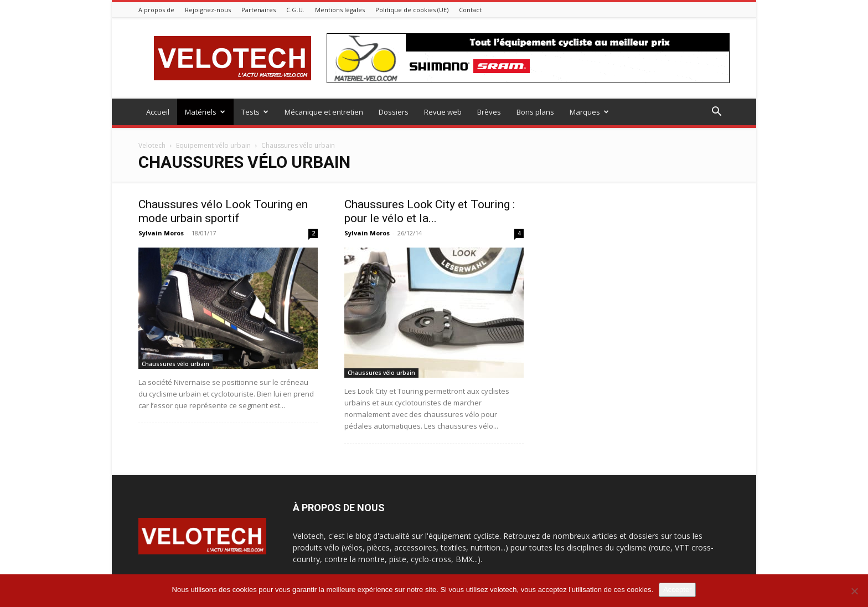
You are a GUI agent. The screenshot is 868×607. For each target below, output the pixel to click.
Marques (589, 112)
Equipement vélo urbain (213, 145)
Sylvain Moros (161, 233)
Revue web (443, 112)
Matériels (205, 112)
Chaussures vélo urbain (175, 364)
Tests (255, 112)
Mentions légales (340, 10)
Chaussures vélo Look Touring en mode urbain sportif (223, 211)
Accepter (677, 590)
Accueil (158, 112)
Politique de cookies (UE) (412, 10)
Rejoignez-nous (208, 10)
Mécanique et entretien (324, 112)
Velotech (152, 145)
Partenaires (259, 10)
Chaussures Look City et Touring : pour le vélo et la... (430, 211)
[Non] (854, 591)
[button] (716, 113)
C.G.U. (295, 10)
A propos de (156, 10)
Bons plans (535, 112)
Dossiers (394, 112)
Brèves (489, 112)
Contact (470, 10)
